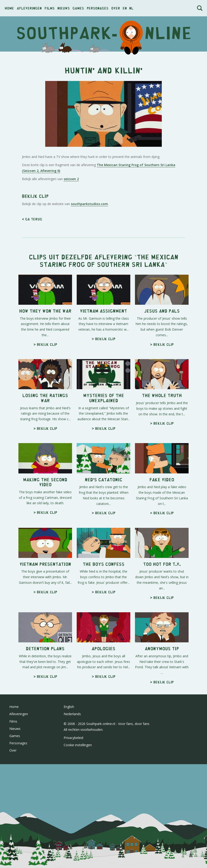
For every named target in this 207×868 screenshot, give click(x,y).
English (69, 837)
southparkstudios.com (89, 334)
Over (116, 8)
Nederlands (72, 845)
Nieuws (64, 8)
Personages (98, 8)
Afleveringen (29, 8)
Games (78, 8)
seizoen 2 (71, 244)
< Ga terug (32, 350)
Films (50, 8)
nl (131, 8)
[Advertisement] (103, 89)
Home (9, 8)
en (125, 8)
